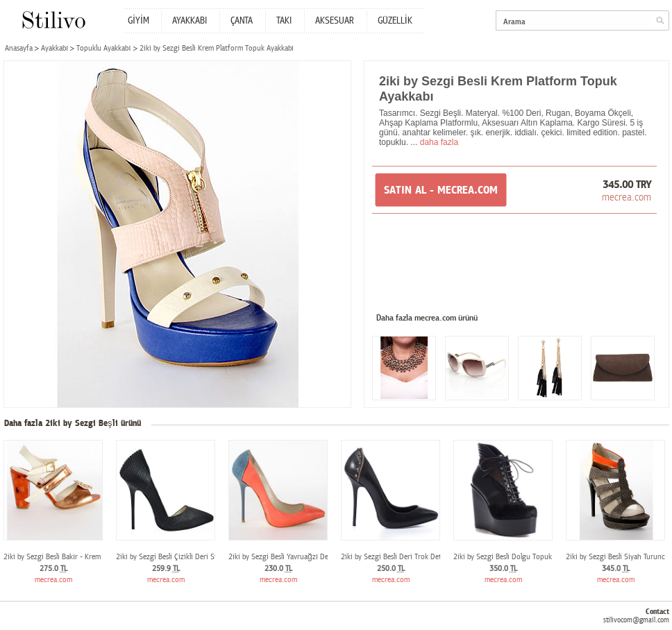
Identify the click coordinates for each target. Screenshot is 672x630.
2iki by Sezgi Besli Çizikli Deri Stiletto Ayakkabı (190, 557)
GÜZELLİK (395, 21)
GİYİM (138, 21)
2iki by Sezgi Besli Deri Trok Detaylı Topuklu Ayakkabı (425, 557)
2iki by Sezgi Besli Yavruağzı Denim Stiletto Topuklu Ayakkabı (325, 557)
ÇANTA (242, 21)
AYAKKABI (190, 21)
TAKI (284, 21)
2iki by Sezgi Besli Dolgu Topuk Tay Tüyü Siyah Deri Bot (541, 557)
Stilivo (53, 20)
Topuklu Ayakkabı (103, 48)
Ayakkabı (54, 48)
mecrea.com (627, 197)
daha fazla (439, 142)
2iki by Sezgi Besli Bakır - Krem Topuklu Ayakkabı (81, 557)
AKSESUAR (335, 21)
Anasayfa (19, 48)
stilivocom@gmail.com (636, 620)
